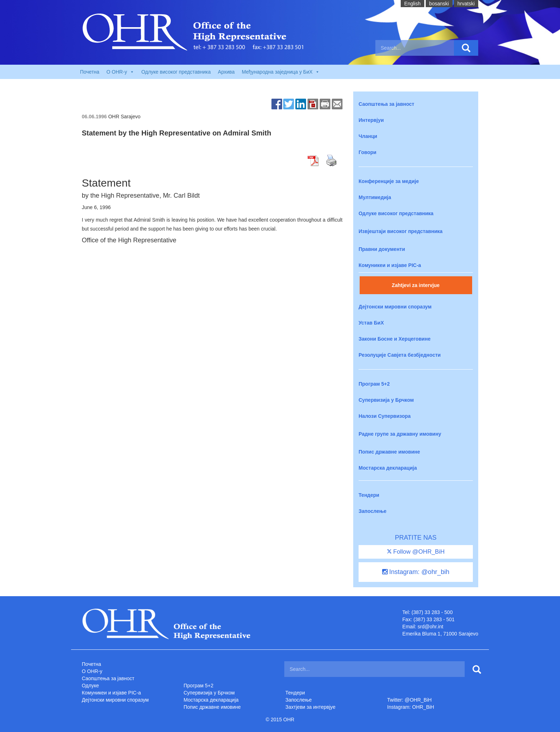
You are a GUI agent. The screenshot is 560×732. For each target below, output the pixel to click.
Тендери (369, 495)
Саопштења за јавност (386, 104)
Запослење (372, 511)
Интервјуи (371, 120)
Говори (367, 152)
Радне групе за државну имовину (400, 434)
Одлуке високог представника (176, 72)
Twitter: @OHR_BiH (409, 700)
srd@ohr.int (430, 627)
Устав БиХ (371, 323)
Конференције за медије (389, 181)
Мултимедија (375, 197)
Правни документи (382, 249)
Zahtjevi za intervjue (416, 285)
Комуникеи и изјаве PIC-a (390, 265)
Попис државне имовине (389, 452)
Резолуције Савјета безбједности (400, 355)
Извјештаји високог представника (401, 231)
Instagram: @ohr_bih (416, 572)
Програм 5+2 (374, 384)
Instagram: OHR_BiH (411, 707)
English (412, 4)
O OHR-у (92, 671)
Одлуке (90, 686)
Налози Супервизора (385, 416)
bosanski (439, 4)
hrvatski (466, 4)
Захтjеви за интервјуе (310, 707)
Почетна (90, 72)
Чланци (368, 136)
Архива (226, 72)
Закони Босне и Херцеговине (394, 339)
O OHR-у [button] (120, 72)
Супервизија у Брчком (386, 400)
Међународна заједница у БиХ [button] (281, 72)
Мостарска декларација (388, 468)
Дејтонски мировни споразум (395, 307)
